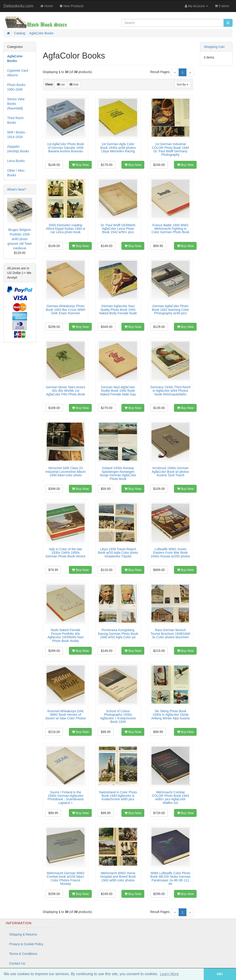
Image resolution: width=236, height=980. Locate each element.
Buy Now (80, 165)
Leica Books (16, 161)
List (61, 85)
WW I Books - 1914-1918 (17, 135)
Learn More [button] (169, 974)
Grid (74, 85)
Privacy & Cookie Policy (26, 944)
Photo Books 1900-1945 (16, 87)
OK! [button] (220, 974)
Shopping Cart (214, 47)
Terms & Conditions (23, 954)
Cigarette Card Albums (18, 73)
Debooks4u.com (18, 6)
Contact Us (17, 963)
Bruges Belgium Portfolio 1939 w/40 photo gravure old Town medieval (20, 239)
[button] (197, 974)
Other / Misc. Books (16, 173)
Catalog (20, 33)
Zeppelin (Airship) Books (18, 149)
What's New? (17, 189)
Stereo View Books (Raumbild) (16, 104)
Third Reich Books (15, 120)
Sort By (183, 85)
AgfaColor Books (41, 33)
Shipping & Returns (23, 934)
